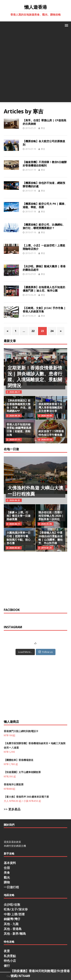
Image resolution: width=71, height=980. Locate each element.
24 (52, 331)
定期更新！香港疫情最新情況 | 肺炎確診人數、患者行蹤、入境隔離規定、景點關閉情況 (35, 377)
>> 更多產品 (12, 809)
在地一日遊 (11, 449)
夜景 (7, 951)
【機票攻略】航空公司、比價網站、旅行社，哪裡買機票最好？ (44, 226)
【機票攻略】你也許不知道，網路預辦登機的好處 (44, 185)
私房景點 (10, 956)
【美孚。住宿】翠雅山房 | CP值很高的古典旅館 (44, 122)
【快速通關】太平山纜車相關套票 (22, 772)
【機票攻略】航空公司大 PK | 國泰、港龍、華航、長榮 (45, 205)
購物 (7, 882)
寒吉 (43, 128)
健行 (7, 966)
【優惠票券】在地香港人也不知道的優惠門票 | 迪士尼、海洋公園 (44, 289)
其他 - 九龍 (11, 924)
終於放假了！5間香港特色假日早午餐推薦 (51, 433)
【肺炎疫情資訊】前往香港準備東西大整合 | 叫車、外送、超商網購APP (19, 406)
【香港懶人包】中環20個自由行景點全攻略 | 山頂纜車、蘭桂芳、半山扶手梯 (51, 538)
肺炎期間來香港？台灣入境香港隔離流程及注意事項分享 (50, 407)
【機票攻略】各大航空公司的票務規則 (44, 143)
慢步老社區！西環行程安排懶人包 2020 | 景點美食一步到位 (51, 516)
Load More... (25, 652)
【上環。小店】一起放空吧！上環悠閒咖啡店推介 (44, 247)
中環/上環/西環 (14, 914)
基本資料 (10, 863)
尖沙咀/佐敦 (12, 905)
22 (33, 331)
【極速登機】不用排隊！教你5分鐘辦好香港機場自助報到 (45, 164)
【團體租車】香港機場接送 (19, 760)
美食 (7, 873)
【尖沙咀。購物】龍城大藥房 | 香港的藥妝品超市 (44, 268)
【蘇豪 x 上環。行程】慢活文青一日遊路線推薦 (19, 516)
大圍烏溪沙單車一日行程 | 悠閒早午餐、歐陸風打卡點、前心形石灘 (19, 538)
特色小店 (10, 961)
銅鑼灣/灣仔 (12, 919)
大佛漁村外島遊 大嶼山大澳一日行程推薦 (35, 491)
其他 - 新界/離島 (15, 934)
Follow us (46, 652)
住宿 (7, 868)
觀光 (7, 877)
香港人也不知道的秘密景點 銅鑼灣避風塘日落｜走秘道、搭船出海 (19, 430)
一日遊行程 (11, 887)
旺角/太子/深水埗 (16, 909)
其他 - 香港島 (13, 929)
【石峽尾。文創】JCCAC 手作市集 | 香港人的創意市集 (44, 310)
